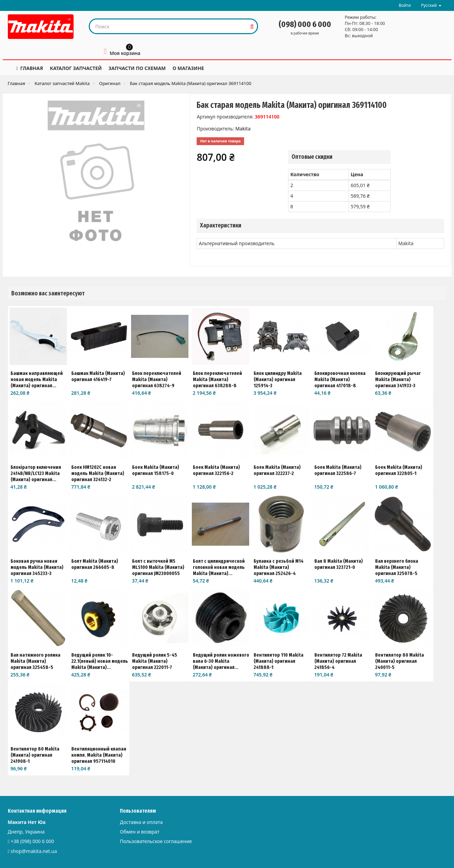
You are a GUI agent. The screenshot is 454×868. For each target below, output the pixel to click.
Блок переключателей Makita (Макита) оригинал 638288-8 (217, 379)
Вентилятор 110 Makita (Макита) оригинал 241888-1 (279, 661)
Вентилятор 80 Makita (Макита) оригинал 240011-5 (400, 661)
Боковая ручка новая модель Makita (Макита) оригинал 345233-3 (37, 567)
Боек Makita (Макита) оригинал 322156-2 (216, 470)
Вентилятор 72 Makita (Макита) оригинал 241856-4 (338, 661)
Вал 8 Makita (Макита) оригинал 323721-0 (339, 564)
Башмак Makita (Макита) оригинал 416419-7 (98, 376)
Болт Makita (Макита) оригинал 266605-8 (95, 564)
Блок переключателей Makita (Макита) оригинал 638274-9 (157, 379)
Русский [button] (431, 5)
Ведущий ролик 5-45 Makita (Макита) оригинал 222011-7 (155, 661)
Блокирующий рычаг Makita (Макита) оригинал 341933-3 (398, 379)
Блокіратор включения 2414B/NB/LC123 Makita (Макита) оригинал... (36, 473)
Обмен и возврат (140, 832)
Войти (405, 5)
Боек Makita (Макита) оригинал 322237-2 (277, 470)
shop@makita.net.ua (34, 851)
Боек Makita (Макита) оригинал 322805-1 (399, 470)
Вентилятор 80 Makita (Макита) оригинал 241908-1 (35, 755)
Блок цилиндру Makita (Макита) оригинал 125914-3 (278, 379)
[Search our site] (168, 26)
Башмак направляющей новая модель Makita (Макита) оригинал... (37, 379)
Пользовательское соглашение (156, 841)
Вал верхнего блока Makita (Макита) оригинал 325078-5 (397, 567)
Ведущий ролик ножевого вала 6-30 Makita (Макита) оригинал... (221, 661)
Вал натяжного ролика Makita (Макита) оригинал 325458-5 (36, 661)
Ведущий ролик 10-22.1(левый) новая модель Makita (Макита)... (100, 661)
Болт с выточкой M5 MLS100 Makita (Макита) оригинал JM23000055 (158, 567)
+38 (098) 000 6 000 (32, 841)
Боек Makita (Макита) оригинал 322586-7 (338, 470)
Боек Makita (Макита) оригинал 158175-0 (156, 470)
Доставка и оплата (141, 822)
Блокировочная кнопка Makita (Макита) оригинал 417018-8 (340, 379)
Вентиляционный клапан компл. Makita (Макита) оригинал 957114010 (99, 755)
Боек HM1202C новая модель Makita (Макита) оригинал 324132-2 (98, 473)
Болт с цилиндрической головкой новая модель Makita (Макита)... (219, 567)
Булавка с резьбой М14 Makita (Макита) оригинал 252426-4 (279, 567)
